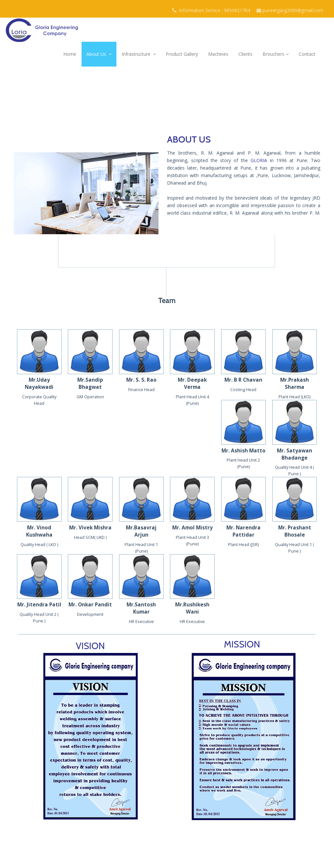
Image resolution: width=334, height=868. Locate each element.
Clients (245, 54)
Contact (307, 54)
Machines (218, 54)
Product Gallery (182, 54)
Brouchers (276, 54)
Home (70, 54)
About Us (99, 54)
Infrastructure (139, 54)
